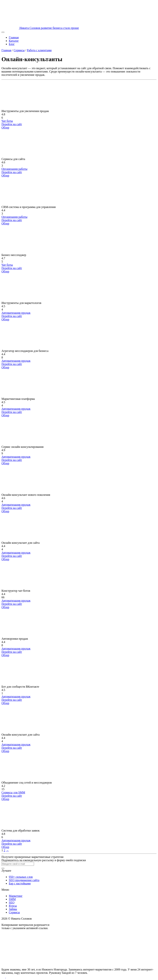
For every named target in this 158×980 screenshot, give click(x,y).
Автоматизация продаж (16, 313)
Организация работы (14, 169)
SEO (12, 902)
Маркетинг (16, 896)
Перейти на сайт (12, 124)
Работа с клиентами (39, 50)
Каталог (14, 41)
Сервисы (19, 50)
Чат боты (7, 121)
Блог (12, 44)
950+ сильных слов (21, 877)
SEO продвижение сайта (24, 880)
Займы (13, 909)
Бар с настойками (20, 883)
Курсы (13, 906)
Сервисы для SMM (13, 792)
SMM (12, 899)
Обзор (5, 128)
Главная (14, 37)
